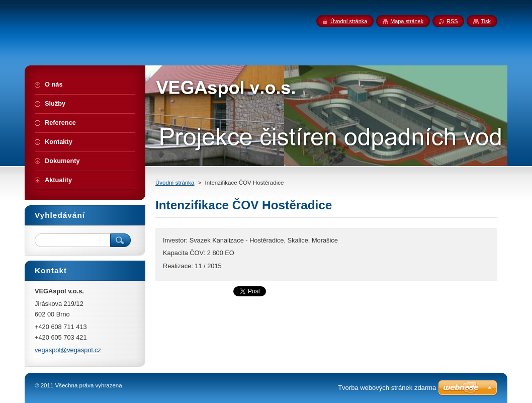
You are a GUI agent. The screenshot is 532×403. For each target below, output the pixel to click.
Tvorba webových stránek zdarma (387, 388)
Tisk (486, 21)
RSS (452, 21)
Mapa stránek (407, 21)
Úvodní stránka (175, 183)
